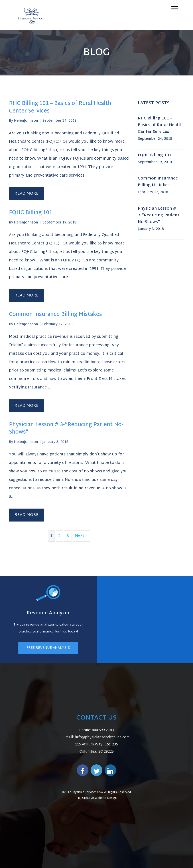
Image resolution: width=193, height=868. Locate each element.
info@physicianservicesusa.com (102, 738)
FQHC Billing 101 (31, 213)
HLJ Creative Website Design (97, 798)
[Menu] (175, 8)
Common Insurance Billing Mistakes (55, 315)
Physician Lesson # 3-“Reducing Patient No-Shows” (66, 429)
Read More (29, 193)
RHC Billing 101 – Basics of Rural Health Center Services (60, 107)
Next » (81, 536)
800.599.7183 (103, 730)
